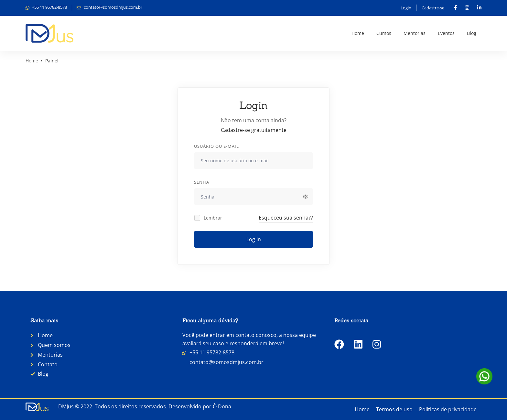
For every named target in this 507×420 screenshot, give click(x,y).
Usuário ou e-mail (216, 146)
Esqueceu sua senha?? (286, 218)
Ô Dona (222, 406)
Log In (254, 239)
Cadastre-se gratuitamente (254, 130)
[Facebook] (339, 344)
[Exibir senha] (306, 197)
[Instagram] (377, 344)
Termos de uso (394, 409)
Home (32, 61)
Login (406, 8)
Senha (202, 182)
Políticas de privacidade (448, 409)
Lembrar (209, 218)
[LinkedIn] (358, 344)
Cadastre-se (433, 8)
